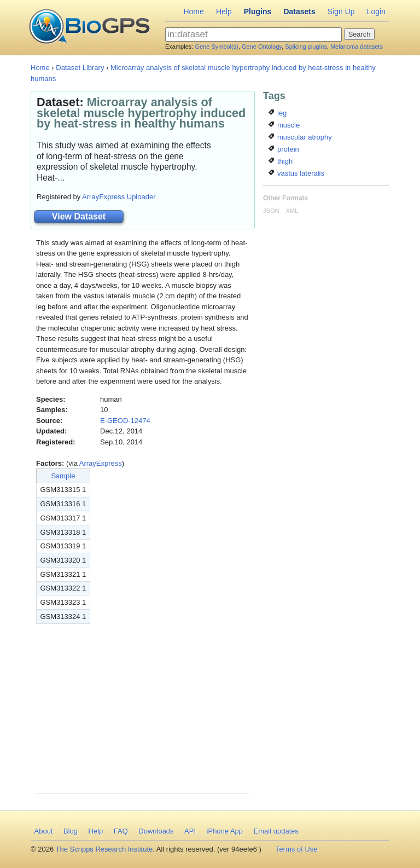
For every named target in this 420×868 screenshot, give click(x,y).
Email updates (276, 831)
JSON (271, 211)
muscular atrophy (300, 137)
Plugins (258, 11)
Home (193, 11)
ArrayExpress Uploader (119, 197)
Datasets (299, 11)
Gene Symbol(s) (216, 47)
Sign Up (341, 11)
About (44, 831)
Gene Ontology (262, 47)
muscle (284, 125)
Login (376, 11)
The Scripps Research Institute (104, 849)
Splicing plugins (306, 47)
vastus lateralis (296, 173)
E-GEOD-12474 (125, 421)
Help (224, 11)
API (190, 831)
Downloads (156, 831)
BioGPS (89, 27)
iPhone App (225, 831)
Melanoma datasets (357, 47)
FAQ (121, 831)
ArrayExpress (101, 463)
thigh (281, 161)
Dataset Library (80, 68)
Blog (71, 831)
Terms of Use (297, 849)
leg (278, 113)
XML (292, 211)
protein (284, 149)
